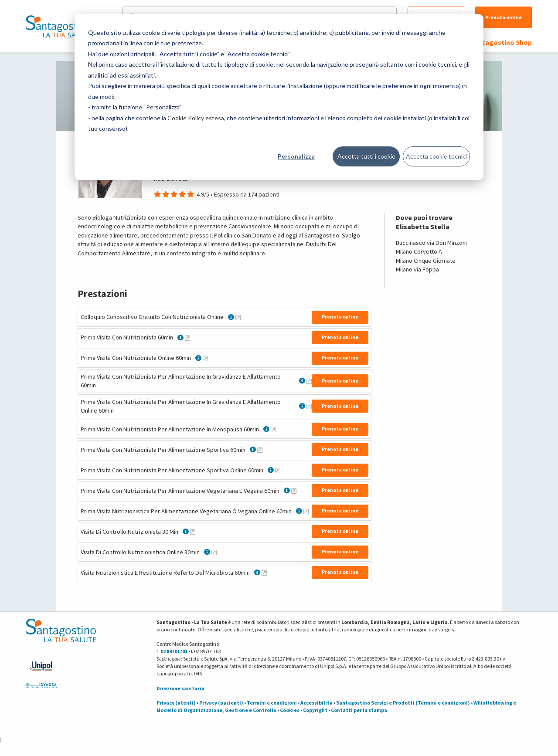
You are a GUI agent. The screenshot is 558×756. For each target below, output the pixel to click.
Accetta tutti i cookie (366, 156)
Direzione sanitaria (180, 688)
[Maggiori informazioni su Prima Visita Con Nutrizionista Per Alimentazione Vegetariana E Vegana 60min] (294, 491)
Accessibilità (316, 703)
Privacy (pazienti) (221, 703)
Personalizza (296, 156)
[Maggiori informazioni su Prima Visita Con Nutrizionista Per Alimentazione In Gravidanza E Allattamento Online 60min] (309, 406)
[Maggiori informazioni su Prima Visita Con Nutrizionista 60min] (187, 338)
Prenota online (504, 17)
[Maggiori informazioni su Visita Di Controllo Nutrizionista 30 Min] (193, 532)
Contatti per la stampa (359, 710)
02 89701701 (174, 651)
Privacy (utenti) (176, 703)
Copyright (315, 710)
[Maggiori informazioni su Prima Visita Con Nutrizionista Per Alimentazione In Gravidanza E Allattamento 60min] (309, 381)
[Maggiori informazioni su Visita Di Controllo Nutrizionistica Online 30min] (214, 552)
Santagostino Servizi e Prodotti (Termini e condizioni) (403, 703)
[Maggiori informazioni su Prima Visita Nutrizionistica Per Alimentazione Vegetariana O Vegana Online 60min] (306, 511)
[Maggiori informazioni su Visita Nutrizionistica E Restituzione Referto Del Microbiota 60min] (264, 573)
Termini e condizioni (272, 703)
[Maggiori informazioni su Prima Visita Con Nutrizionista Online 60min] (205, 358)
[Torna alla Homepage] (59, 26)
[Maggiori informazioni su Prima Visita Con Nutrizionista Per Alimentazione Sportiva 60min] (260, 450)
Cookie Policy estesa (196, 118)
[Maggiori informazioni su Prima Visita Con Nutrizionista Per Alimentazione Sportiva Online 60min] (278, 470)
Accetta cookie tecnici (436, 156)
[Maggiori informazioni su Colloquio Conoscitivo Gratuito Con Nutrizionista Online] (238, 317)
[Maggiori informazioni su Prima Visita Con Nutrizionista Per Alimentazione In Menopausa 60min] (273, 429)
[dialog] (279, 97)
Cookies (290, 710)
